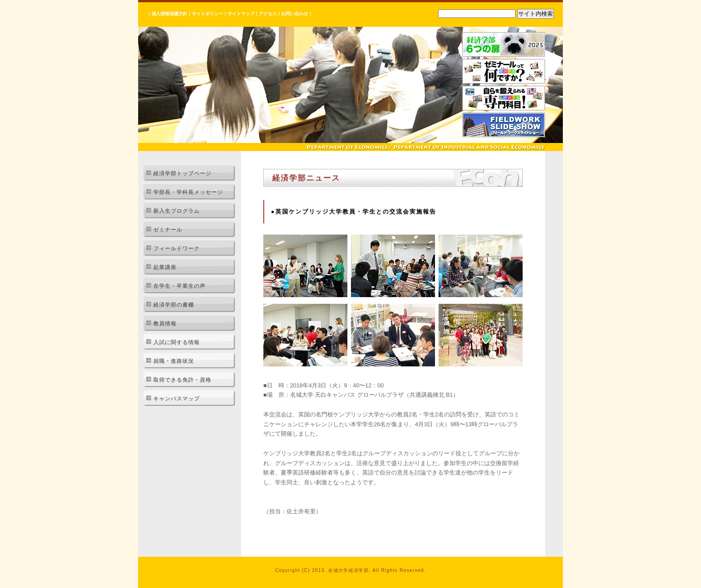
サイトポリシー (207, 14)
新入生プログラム (177, 211)
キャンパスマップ (177, 399)
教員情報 (165, 323)
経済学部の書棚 (174, 305)
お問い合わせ (295, 14)
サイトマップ (241, 14)
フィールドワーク (177, 248)
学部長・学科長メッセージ (188, 192)
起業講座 (165, 267)
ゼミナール (168, 230)
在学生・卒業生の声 (179, 286)
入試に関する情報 (177, 342)
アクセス (268, 14)
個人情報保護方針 (169, 14)
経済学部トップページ (182, 173)
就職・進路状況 (174, 361)
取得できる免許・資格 (182, 380)
